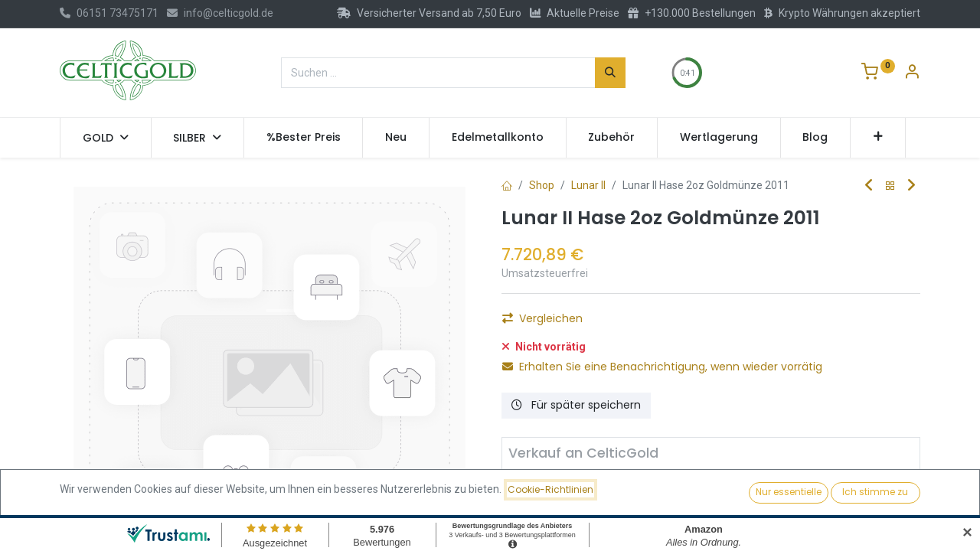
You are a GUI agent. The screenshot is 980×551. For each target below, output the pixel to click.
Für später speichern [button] (576, 405)
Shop (542, 185)
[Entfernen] (527, 507)
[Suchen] (610, 73)
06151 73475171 (109, 13)
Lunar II (588, 185)
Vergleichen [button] (542, 318)
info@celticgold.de (220, 13)
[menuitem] (304, 138)
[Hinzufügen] (609, 507)
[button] (878, 138)
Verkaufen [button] (691, 507)
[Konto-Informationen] (912, 73)
